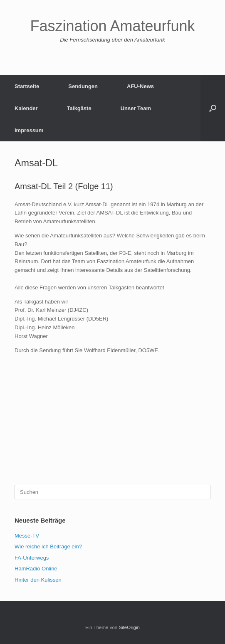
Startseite (27, 86)
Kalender (26, 108)
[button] (213, 108)
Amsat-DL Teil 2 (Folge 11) (64, 186)
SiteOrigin (129, 627)
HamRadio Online (36, 569)
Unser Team (136, 108)
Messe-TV (27, 536)
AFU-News (140, 86)
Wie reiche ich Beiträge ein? (48, 547)
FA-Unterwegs (32, 558)
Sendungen (83, 86)
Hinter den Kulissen (38, 580)
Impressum (29, 130)
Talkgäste (79, 108)
